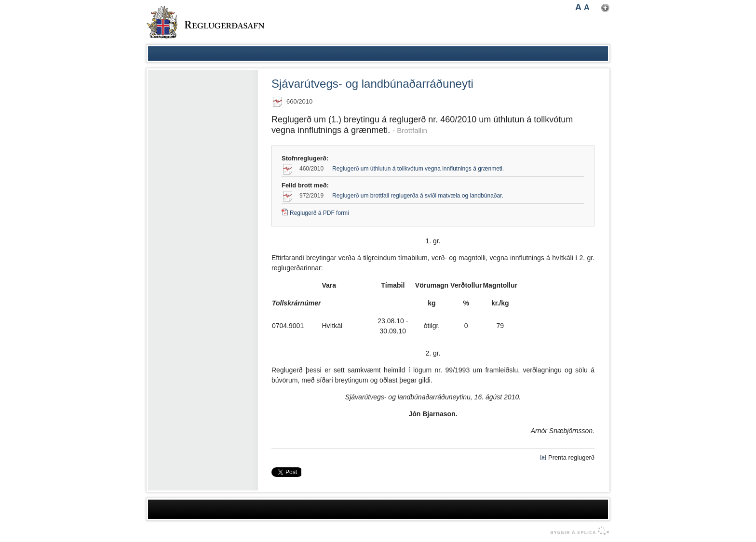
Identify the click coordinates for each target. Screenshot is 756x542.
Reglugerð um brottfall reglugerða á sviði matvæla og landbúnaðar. (418, 196)
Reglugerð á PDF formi (319, 213)
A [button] (578, 7)
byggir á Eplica (577, 531)
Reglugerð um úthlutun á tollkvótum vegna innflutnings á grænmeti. (418, 169)
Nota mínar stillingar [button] (605, 8)
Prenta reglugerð (571, 457)
